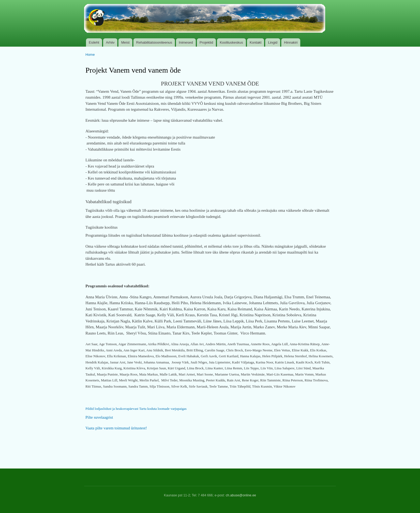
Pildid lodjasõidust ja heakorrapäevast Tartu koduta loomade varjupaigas (136, 409)
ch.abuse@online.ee (241, 495)
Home (90, 55)
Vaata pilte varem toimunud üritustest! (116, 428)
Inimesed (186, 42)
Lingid (273, 42)
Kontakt (256, 42)
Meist (125, 42)
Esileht (94, 42)
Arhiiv (110, 42)
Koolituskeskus (231, 42)
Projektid (206, 42)
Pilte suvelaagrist (99, 417)
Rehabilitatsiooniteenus (154, 42)
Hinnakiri (291, 42)
